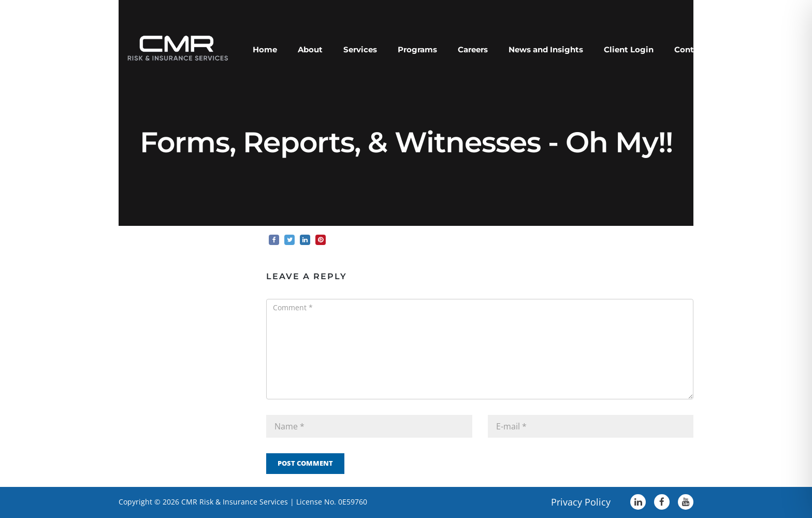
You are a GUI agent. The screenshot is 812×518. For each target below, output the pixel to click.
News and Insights (546, 49)
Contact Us (697, 49)
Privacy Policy (581, 502)
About (310, 49)
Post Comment (305, 463)
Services (360, 49)
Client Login (629, 49)
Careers (473, 49)
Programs (417, 49)
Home (265, 49)
